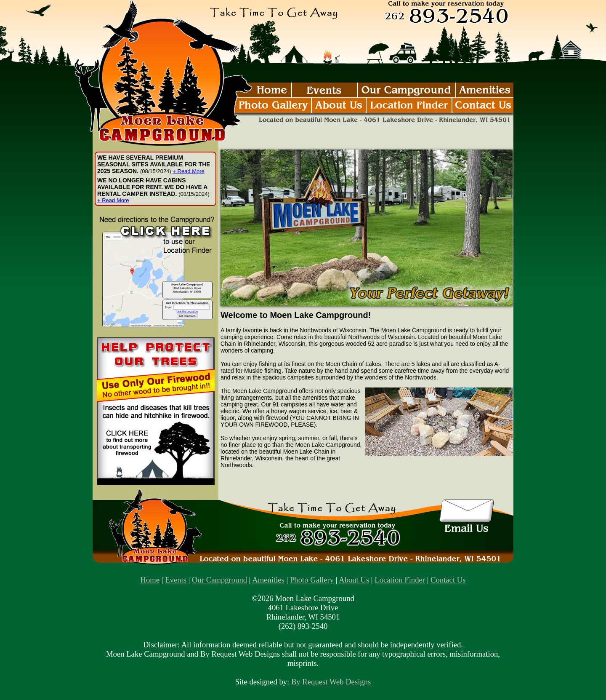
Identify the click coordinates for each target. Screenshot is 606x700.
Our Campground (219, 580)
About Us (354, 580)
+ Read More (189, 171)
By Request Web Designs (331, 682)
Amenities (268, 580)
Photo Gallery (312, 580)
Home (150, 580)
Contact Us (448, 580)
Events (176, 580)
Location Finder (400, 580)
